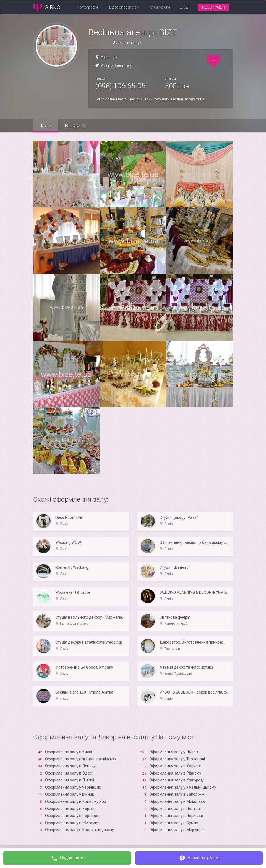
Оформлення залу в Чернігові (72, 816)
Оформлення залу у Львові (174, 752)
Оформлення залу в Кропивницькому (79, 830)
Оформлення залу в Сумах (174, 823)
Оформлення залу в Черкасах (176, 816)
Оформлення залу (116, 66)
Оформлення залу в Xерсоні (71, 809)
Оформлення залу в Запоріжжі (177, 794)
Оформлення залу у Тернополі (177, 759)
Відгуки (76, 126)
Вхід (184, 7)
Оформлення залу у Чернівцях (73, 787)
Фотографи (87, 7)
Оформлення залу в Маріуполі (177, 830)
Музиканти (160, 7)
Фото (46, 126)
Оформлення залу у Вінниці (70, 794)
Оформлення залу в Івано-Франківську (81, 759)
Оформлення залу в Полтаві (175, 809)
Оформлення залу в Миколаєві (177, 801)
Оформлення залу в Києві (69, 752)
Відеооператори (124, 7)
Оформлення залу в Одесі (69, 773)
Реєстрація (213, 7)
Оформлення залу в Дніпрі (69, 780)
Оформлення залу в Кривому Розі (76, 801)
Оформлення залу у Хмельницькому (183, 787)
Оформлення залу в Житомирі (73, 823)
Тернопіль (109, 58)
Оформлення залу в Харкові (175, 766)
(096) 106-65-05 (120, 86)
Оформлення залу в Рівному (175, 773)
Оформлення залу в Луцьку (70, 766)
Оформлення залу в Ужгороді (176, 780)
